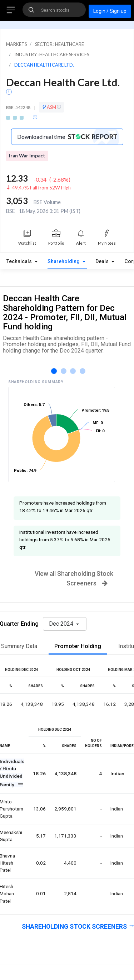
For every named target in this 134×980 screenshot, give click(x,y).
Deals (103, 262)
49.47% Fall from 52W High (41, 188)
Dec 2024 (62, 624)
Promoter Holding (78, 646)
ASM (51, 107)
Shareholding (64, 262)
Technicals (20, 262)
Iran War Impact (27, 156)
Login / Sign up (110, 11)
